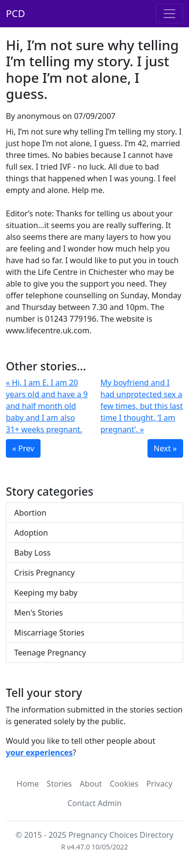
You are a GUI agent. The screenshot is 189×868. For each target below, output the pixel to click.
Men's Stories (39, 613)
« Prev (23, 448)
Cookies (124, 784)
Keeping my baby (46, 593)
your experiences (39, 752)
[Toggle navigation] (169, 14)
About (91, 784)
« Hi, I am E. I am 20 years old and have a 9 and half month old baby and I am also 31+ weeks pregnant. (47, 406)
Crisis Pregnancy (44, 573)
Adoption (31, 533)
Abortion (30, 513)
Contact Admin (94, 803)
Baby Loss (32, 553)
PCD (15, 13)
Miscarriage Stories (49, 633)
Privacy (159, 784)
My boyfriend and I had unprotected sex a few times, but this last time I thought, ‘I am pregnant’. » (142, 406)
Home (28, 784)
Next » (165, 448)
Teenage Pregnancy (50, 653)
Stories (60, 784)
